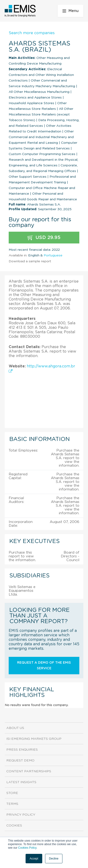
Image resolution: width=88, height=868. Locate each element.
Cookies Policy (27, 848)
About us (15, 728)
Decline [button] (54, 859)
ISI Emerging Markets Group (34, 739)
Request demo (20, 761)
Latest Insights (21, 782)
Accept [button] (34, 859)
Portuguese (53, 255)
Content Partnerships (29, 771)
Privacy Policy (21, 815)
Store (12, 793)
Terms (12, 804)
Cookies (14, 826)
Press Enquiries (22, 750)
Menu (71, 11)
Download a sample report (30, 261)
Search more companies (32, 33)
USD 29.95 (44, 238)
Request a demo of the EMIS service (44, 666)
